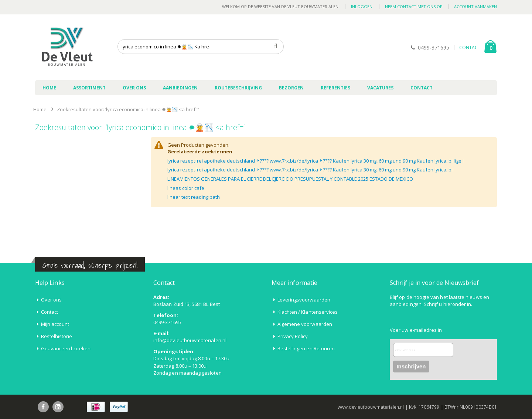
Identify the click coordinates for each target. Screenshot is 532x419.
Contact (50, 312)
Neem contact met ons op (414, 6)
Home (40, 109)
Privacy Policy (293, 336)
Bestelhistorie (57, 336)
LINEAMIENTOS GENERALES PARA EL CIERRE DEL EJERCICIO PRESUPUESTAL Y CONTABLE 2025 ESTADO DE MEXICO (290, 179)
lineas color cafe (186, 188)
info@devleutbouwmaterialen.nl (190, 340)
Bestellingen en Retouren (306, 348)
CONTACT (470, 47)
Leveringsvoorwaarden (304, 300)
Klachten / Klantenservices (308, 312)
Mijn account (55, 324)
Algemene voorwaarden (305, 324)
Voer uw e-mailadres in (416, 330)
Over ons (52, 300)
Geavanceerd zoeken (66, 348)
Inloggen (362, 6)
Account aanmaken (475, 6)
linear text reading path (194, 197)
